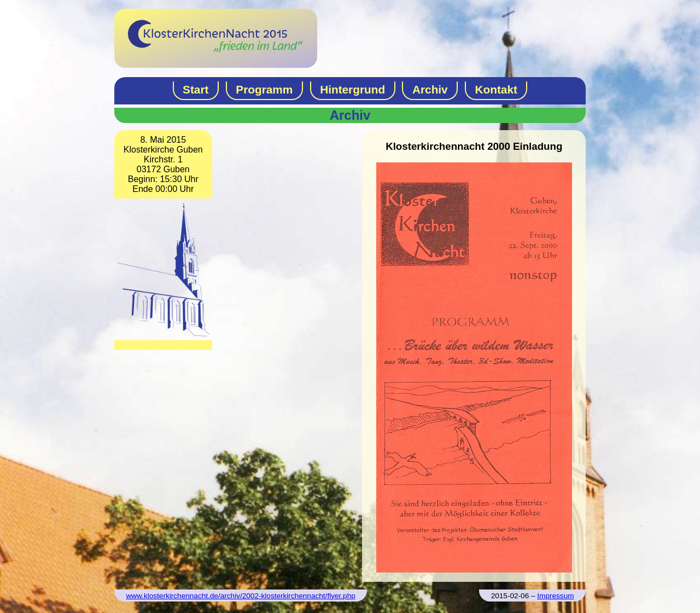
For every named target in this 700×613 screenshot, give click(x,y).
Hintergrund (352, 89)
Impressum (555, 596)
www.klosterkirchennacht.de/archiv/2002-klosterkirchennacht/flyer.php (240, 596)
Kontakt (496, 89)
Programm (264, 89)
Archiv (430, 89)
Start (196, 89)
